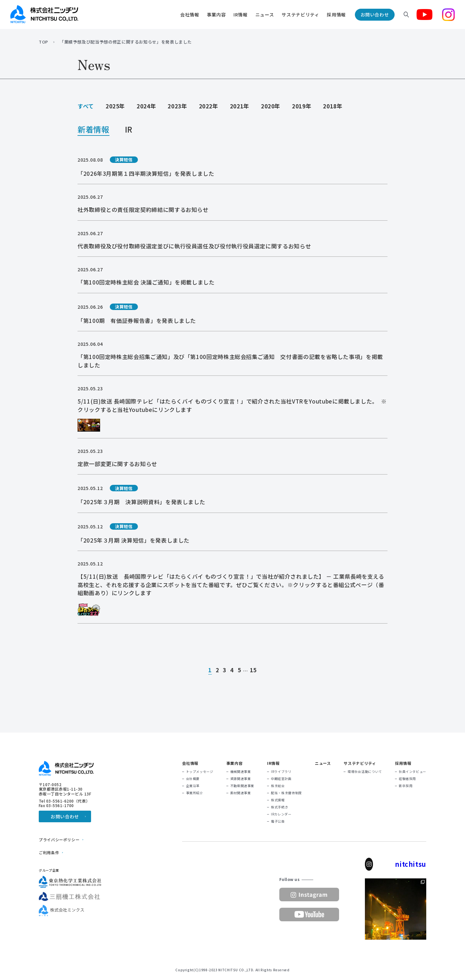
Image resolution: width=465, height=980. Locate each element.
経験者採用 (407, 779)
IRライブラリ (281, 772)
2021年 (240, 106)
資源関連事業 (241, 779)
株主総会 (278, 786)
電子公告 (278, 821)
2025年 (115, 106)
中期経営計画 (281, 779)
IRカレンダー (281, 814)
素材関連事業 (241, 793)
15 (253, 670)
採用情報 (336, 15)
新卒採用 (406, 786)
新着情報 (93, 130)
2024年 (146, 106)
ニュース (265, 15)
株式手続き (279, 807)
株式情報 (278, 800)
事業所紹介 (195, 793)
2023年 (177, 106)
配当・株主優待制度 (286, 793)
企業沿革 (193, 786)
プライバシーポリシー (59, 840)
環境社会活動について (365, 772)
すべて (86, 106)
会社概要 (193, 779)
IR (129, 130)
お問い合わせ (375, 15)
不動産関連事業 (242, 786)
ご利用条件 (49, 853)
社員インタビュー (413, 772)
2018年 (333, 106)
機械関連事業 (241, 772)
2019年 (302, 106)
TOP (43, 42)
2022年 (209, 106)
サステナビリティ (300, 15)
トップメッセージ (200, 772)
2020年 (271, 106)
